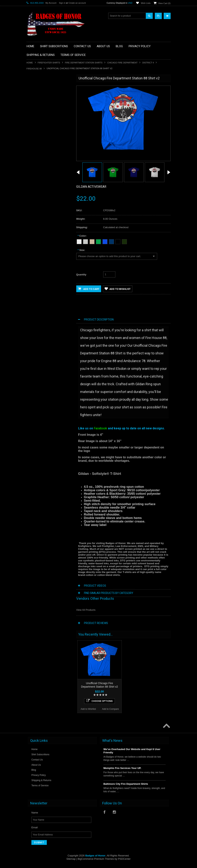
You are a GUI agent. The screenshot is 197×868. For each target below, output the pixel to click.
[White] (79, 241)
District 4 (148, 63)
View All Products (86, 610)
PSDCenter (124, 863)
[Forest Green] (124, 241)
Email (35, 831)
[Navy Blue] (111, 241)
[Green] (98, 241)
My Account (51, 3)
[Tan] (92, 241)
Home (30, 63)
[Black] (118, 241)
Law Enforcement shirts (41, 113)
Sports (32, 126)
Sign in (62, 3)
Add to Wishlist (37, 220)
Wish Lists (146, 3)
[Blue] (105, 241)
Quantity (81, 275)
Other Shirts (35, 133)
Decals (32, 94)
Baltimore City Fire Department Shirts (126, 788)
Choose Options (49, 212)
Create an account (77, 3)
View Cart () (164, 3)
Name (35, 816)
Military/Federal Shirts (40, 120)
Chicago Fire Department (122, 63)
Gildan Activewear (91, 187)
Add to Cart (89, 289)
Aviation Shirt (36, 87)
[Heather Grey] (86, 241)
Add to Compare (60, 220)
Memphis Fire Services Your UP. (122, 772)
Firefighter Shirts (49, 63)
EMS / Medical (36, 100)
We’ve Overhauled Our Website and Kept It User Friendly (132, 754)
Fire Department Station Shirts (84, 63)
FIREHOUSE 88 (34, 69)
